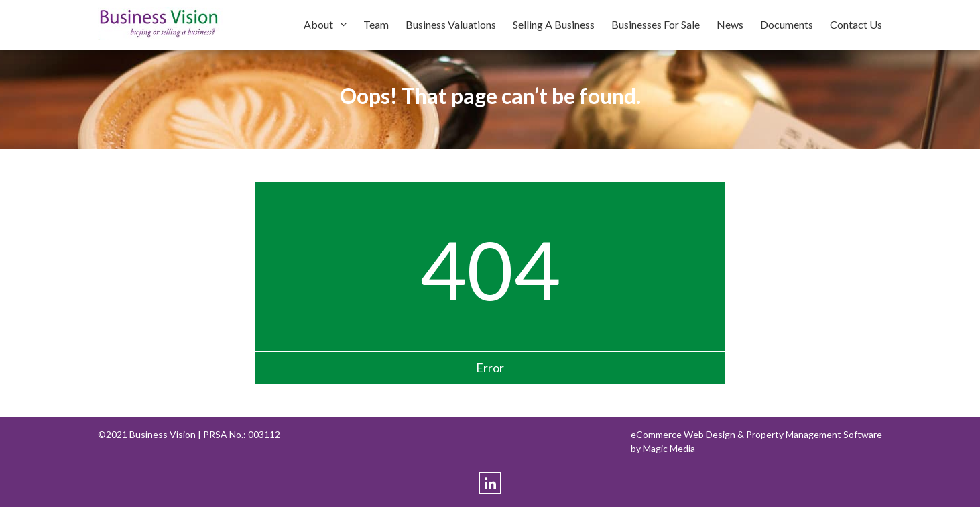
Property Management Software (814, 434)
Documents (787, 24)
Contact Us (856, 24)
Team (376, 24)
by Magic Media (663, 448)
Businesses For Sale (656, 24)
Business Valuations (451, 24)
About (318, 24)
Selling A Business (554, 24)
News (730, 24)
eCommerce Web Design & (688, 434)
